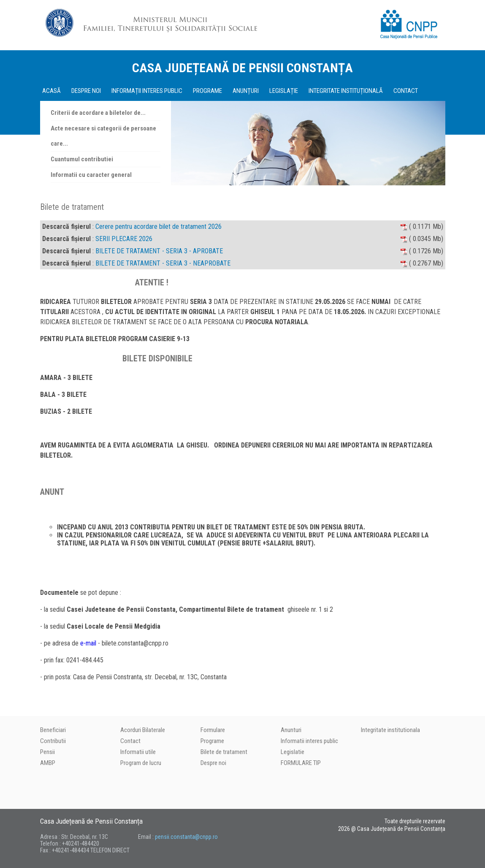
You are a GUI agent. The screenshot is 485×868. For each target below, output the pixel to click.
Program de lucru (141, 763)
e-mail (88, 643)
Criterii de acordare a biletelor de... (98, 113)
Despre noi (213, 763)
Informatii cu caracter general (91, 175)
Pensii (47, 752)
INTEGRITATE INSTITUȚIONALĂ (346, 91)
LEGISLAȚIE (284, 91)
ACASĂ (51, 91)
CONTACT (406, 91)
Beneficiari (53, 730)
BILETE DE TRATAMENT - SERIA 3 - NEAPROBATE (163, 263)
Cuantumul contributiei (82, 159)
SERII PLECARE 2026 (124, 239)
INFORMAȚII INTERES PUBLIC (147, 91)
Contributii (53, 741)
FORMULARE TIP (301, 763)
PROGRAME (207, 91)
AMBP (48, 763)
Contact (130, 741)
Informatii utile (138, 752)
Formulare (213, 730)
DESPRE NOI (86, 91)
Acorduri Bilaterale (143, 730)
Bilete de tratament (224, 752)
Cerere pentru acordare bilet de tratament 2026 (159, 226)
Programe (212, 741)
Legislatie (293, 752)
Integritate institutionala (390, 730)
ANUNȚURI (246, 91)
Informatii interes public (309, 741)
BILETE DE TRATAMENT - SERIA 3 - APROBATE (159, 251)
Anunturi (291, 730)
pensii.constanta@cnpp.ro (186, 837)
